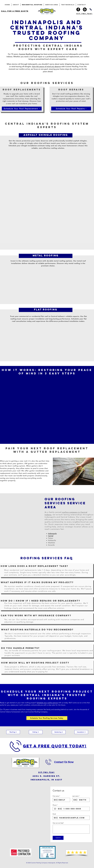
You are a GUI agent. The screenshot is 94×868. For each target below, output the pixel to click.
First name (56, 796)
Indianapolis (52, 534)
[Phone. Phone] (73, 809)
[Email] (71, 818)
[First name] (61, 800)
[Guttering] (59, 732)
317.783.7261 (46, 772)
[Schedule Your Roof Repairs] (71, 109)
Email (54, 814)
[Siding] (36, 732)
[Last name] (80, 800)
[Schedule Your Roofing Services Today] (47, 718)
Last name (76, 796)
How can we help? (58, 823)
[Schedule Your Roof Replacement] (22, 109)
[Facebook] (78, 9)
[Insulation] (81, 732)
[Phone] (91, 9)
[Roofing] (13, 732)
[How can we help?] (71, 829)
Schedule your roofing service (47, 703)
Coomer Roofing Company (30, 54)
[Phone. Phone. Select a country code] (56, 809)
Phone (55, 805)
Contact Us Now (64, 762)
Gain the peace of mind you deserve (46, 67)
